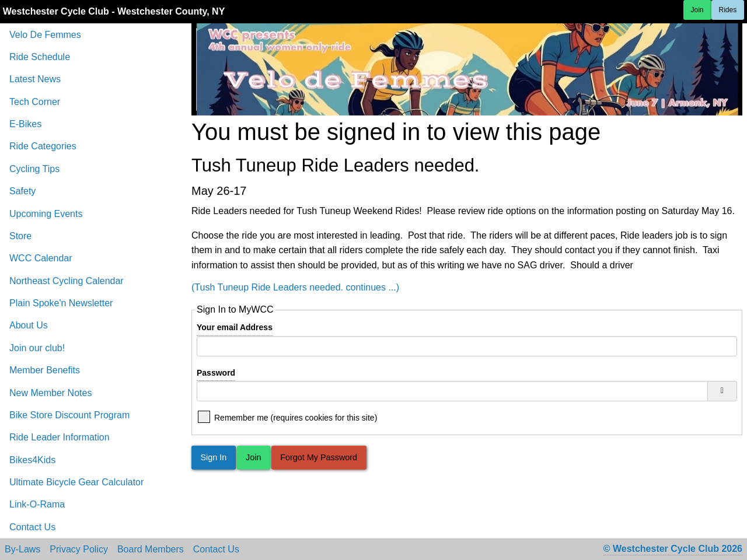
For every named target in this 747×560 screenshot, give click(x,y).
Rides (728, 10)
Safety (22, 191)
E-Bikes (25, 124)
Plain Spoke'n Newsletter (61, 303)
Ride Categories (43, 146)
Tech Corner (35, 102)
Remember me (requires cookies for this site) (295, 417)
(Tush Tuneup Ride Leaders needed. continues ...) (295, 287)
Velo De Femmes (45, 35)
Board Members (151, 549)
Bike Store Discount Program (69, 415)
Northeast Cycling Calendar (67, 281)
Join (697, 10)
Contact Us (32, 527)
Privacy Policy (79, 549)
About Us (29, 325)
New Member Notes (50, 393)
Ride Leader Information (60, 437)
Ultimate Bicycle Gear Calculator (76, 482)
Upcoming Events (46, 214)
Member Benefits (45, 370)
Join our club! (37, 348)
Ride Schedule (40, 57)
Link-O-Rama (37, 504)
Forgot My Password (319, 457)
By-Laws (22, 549)
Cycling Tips (34, 169)
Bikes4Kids (32, 460)
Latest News (35, 79)
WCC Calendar (41, 258)
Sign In (213, 457)
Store (20, 236)
